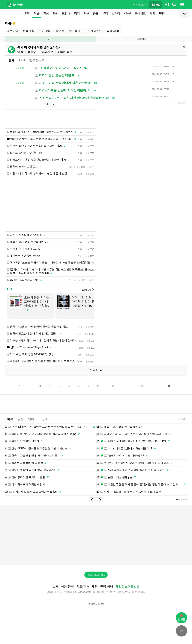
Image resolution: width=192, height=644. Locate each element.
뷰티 (105, 13)
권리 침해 (106, 586)
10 (112, 386)
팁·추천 (60, 31)
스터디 (116, 13)
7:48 (182, 419)
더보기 (88, 290)
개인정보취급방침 (127, 586)
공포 (96, 13)
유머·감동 (45, 31)
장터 (77, 13)
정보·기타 (13, 31)
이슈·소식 (29, 31)
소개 (55, 586)
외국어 (32, 52)
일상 (46, 13)
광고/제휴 (83, 586)
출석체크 (140, 13)
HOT (27, 13)
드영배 (66, 13)
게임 (152, 13)
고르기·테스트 (93, 31)
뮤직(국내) (113, 31)
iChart (127, 13)
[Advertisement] (96, 535)
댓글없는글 (37, 60)
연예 (55, 13)
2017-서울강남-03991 (120, 592)
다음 (141, 386)
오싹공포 (142, 39)
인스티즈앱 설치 (96, 575)
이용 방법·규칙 (140, 5)
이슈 (37, 13)
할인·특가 (75, 31)
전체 (12, 60)
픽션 (86, 13)
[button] (92, 500)
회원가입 (155, 5)
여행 (20, 52)
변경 (162, 13)
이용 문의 (67, 586)
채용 (95, 586)
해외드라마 (65, 52)
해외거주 (47, 52)
